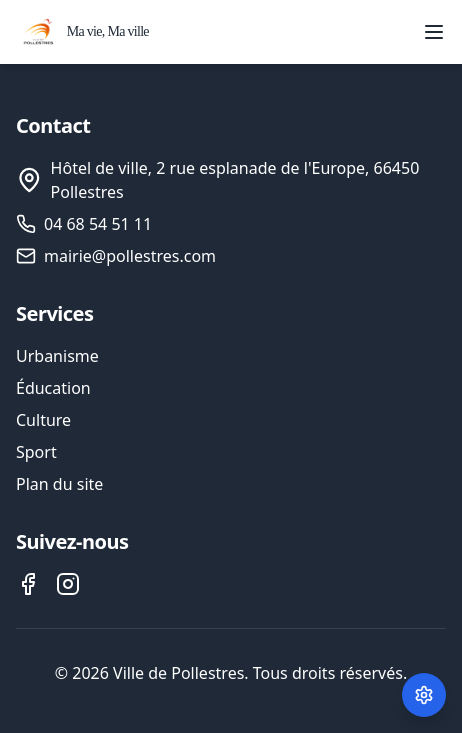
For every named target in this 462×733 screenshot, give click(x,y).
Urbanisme (57, 356)
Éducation (53, 388)
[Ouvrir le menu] (434, 32)
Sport (36, 452)
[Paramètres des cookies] (424, 695)
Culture (43, 420)
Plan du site (59, 484)
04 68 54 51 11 (98, 224)
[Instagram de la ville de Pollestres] (68, 584)
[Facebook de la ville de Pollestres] (28, 584)
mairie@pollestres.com (130, 256)
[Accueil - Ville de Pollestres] (82, 32)
